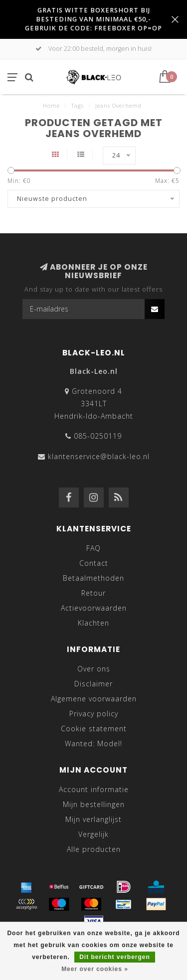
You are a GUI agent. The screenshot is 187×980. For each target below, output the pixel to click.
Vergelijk (93, 834)
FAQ (93, 548)
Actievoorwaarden (94, 608)
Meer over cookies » (95, 969)
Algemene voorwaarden (94, 699)
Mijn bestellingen (94, 804)
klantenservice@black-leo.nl (99, 456)
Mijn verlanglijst (93, 819)
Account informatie (94, 789)
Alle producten (94, 849)
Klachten (93, 623)
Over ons (94, 669)
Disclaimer (93, 684)
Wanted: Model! (93, 743)
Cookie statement (94, 729)
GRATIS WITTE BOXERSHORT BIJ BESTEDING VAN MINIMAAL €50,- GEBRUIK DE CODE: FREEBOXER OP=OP (93, 19)
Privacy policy (94, 714)
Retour (93, 593)
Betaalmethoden (93, 578)
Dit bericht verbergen (115, 957)
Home (51, 105)
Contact (94, 563)
